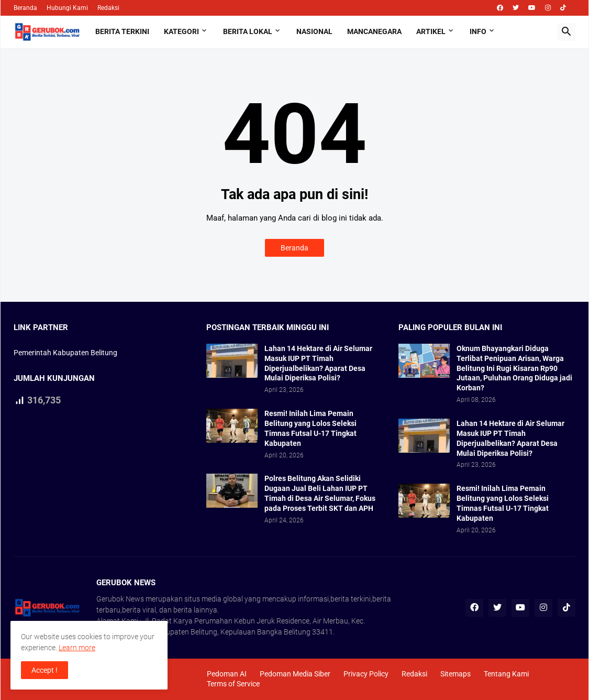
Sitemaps (455, 674)
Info (478, 31)
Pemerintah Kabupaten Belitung (65, 353)
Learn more (77, 648)
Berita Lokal (248, 31)
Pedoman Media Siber (295, 674)
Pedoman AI (227, 674)
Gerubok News (120, 599)
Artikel (431, 31)
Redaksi (108, 8)
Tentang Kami (506, 674)
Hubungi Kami (67, 8)
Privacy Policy (366, 674)
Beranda (25, 8)
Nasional (314, 31)
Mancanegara (374, 31)
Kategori (181, 31)
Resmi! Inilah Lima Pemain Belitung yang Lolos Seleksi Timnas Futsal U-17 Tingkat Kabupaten (310, 428)
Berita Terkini (122, 31)
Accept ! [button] (45, 670)
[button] (566, 32)
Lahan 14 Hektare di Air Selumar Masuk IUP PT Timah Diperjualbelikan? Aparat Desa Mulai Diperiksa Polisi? (318, 363)
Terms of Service (233, 684)
